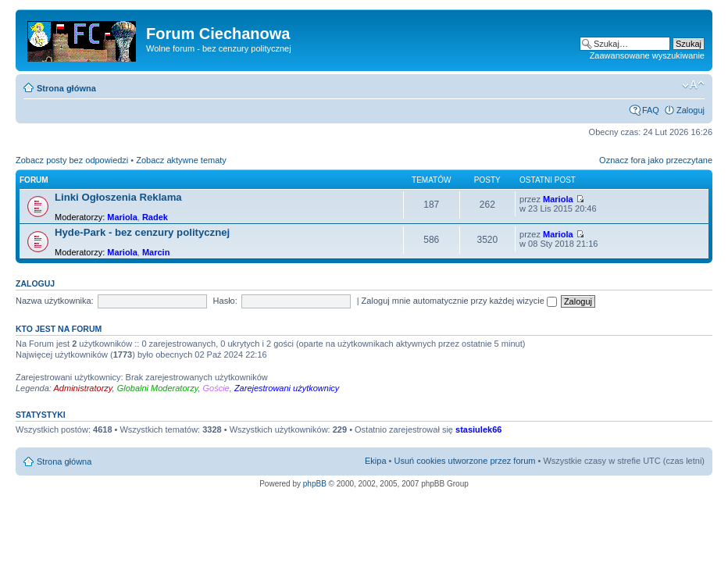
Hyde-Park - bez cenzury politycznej (142, 232)
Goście (216, 388)
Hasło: (225, 301)
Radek (155, 217)
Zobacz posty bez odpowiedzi (72, 160)
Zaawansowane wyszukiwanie (647, 55)
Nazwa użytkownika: (55, 301)
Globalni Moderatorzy (158, 388)
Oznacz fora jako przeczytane (656, 160)
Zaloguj (691, 110)
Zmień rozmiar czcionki (693, 85)
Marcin (156, 252)
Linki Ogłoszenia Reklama (118, 197)
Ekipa (376, 461)
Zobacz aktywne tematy (181, 160)
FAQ (651, 110)
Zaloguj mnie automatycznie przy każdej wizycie (459, 301)
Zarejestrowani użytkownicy (287, 388)
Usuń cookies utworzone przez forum (464, 461)
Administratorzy (83, 388)
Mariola (122, 217)
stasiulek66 (478, 429)
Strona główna (66, 88)
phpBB (315, 484)
